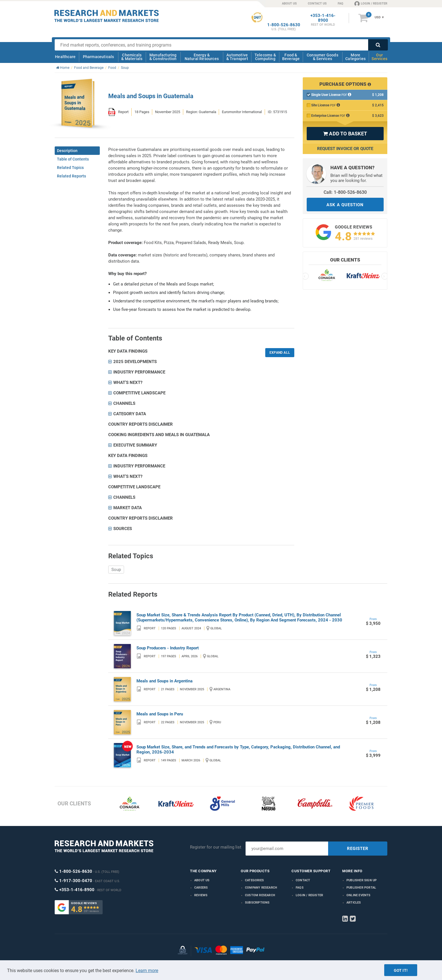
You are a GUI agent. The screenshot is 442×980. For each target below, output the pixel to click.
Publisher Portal (361, 888)
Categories (254, 880)
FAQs (300, 888)
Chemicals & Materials (132, 57)
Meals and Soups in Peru (160, 714)
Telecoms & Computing (265, 57)
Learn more (147, 971)
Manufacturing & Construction (163, 57)
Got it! (401, 970)
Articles (354, 903)
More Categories (355, 57)
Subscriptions (257, 903)
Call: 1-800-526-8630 (345, 192)
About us (202, 880)
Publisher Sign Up (362, 880)
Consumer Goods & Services (322, 57)
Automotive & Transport (237, 57)
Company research (261, 888)
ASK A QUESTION (345, 205)
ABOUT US (289, 4)
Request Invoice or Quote (345, 149)
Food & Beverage (291, 57)
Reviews (201, 895)
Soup (116, 570)
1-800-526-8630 (284, 25)
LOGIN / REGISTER (371, 3)
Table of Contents (73, 159)
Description (67, 151)
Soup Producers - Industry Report (168, 648)
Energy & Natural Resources (202, 57)
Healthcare (65, 57)
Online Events (359, 895)
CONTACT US (317, 4)
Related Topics (70, 168)
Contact (303, 880)
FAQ (341, 4)
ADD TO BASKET (345, 134)
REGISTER (358, 849)
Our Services (379, 57)
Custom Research (260, 895)
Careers (201, 888)
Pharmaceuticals (99, 57)
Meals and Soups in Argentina (164, 681)
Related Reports (71, 176)
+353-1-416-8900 (323, 18)
